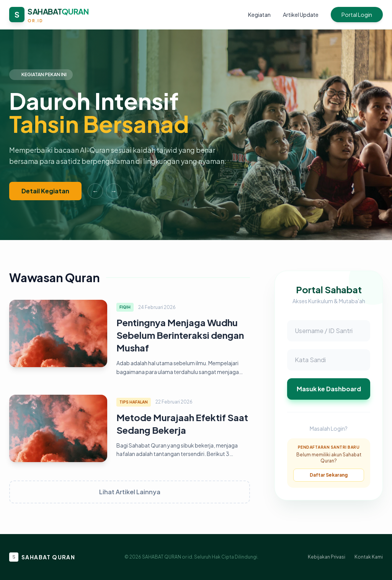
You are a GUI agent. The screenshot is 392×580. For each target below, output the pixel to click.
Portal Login (357, 15)
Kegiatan (259, 15)
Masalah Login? (329, 428)
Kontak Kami (369, 557)
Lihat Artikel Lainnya (130, 492)
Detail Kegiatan (45, 191)
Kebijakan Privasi (327, 557)
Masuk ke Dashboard (329, 389)
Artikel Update (301, 15)
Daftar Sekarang (329, 475)
